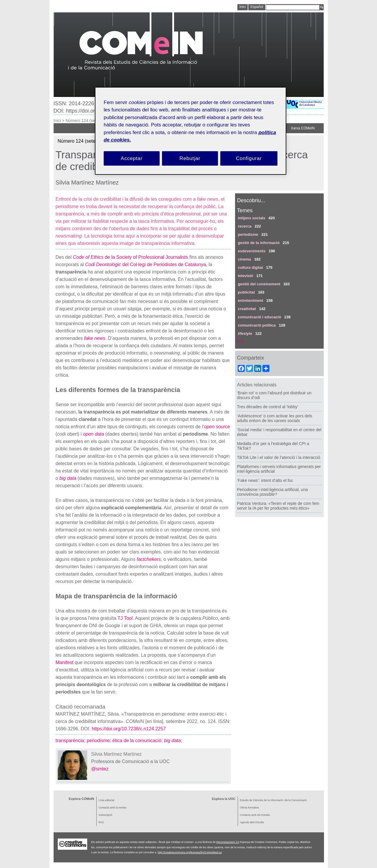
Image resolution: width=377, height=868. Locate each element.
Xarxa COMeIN (303, 128)
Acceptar (132, 158)
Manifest (65, 662)
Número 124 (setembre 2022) (92, 121)
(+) (240, 341)
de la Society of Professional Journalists (130, 257)
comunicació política (257, 325)
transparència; (71, 741)
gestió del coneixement (259, 284)
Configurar (249, 158)
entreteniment (251, 300)
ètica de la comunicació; (138, 741)
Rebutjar (190, 158)
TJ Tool (125, 618)
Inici (57, 121)
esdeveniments (252, 251)
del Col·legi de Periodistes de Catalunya (145, 265)
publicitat (247, 292)
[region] (191, 131)
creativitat (247, 309)
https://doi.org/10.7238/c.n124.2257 (128, 729)
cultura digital (250, 267)
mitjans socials (252, 218)
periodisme (248, 234)
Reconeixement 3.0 (228, 842)
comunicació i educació (260, 317)
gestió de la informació (259, 243)
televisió (246, 276)
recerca (245, 226)
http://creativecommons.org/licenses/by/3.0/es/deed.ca (190, 852)
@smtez (100, 769)
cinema (245, 259)
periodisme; (99, 741)
